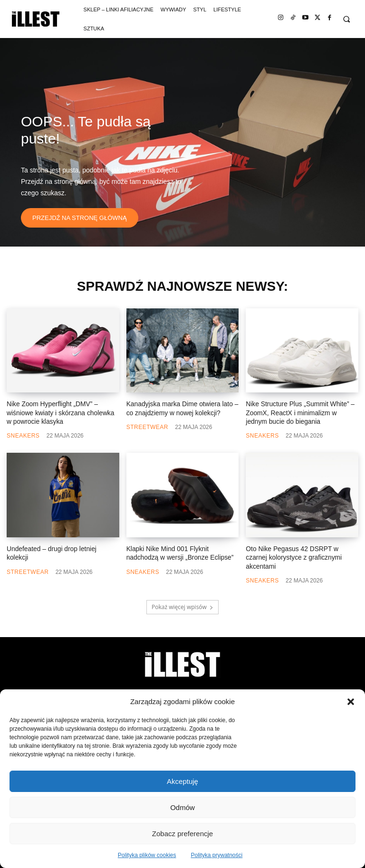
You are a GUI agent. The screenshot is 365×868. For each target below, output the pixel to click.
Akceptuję (182, 781)
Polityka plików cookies (147, 855)
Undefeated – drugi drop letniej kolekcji (60, 547)
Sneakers (23, 434)
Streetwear (147, 426)
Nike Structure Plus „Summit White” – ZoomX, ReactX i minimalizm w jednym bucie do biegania (299, 412)
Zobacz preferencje (182, 834)
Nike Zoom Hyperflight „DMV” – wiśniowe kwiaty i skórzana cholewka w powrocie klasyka (60, 412)
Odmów (182, 807)
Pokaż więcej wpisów (182, 596)
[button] (351, 702)
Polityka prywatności (217, 855)
